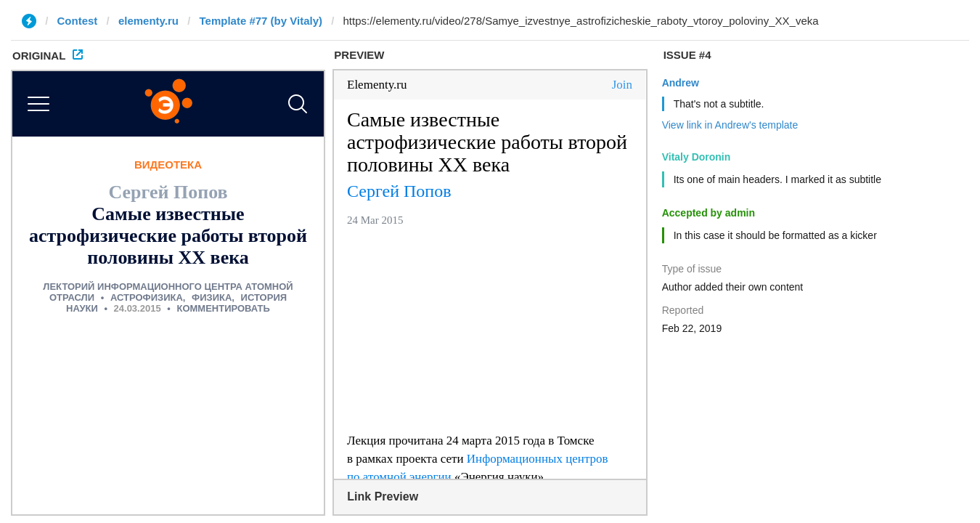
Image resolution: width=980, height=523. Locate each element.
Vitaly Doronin (697, 157)
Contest (78, 21)
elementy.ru (148, 21)
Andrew (681, 83)
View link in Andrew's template (730, 125)
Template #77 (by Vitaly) (261, 21)
